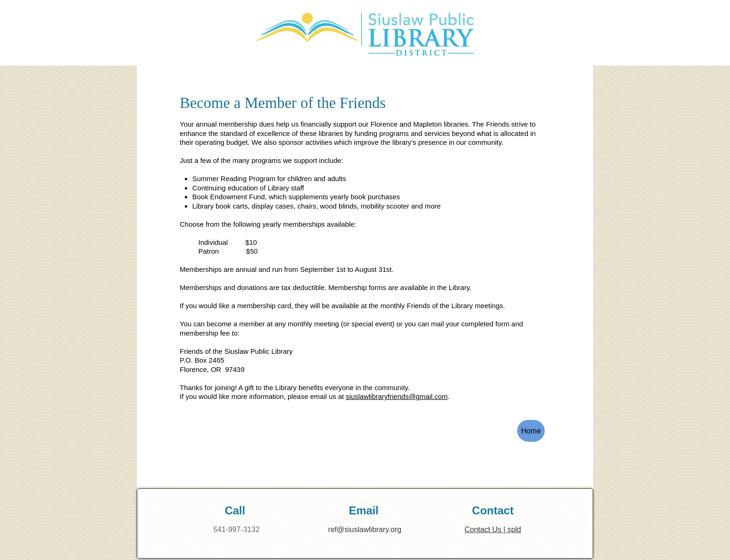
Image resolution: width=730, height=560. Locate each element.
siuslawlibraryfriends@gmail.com (397, 396)
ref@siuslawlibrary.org (365, 530)
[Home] (531, 431)
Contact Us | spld (493, 530)
